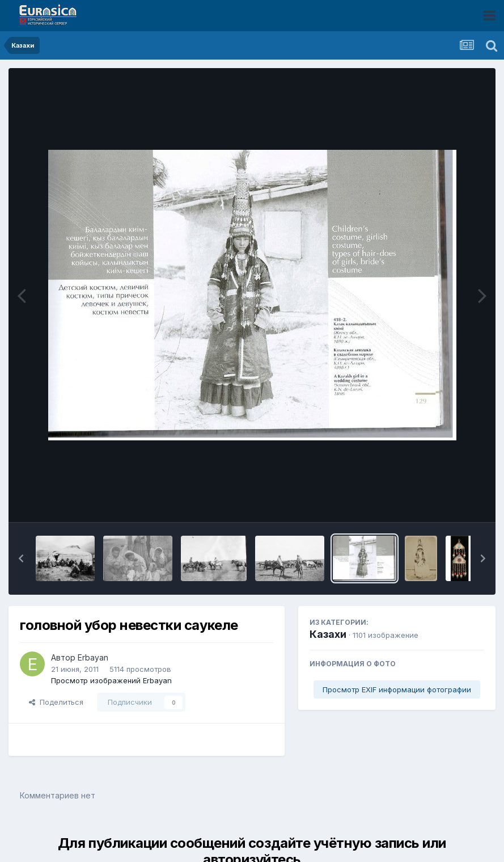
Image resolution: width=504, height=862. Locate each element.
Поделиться (56, 702)
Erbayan (93, 657)
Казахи (328, 634)
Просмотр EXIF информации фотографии (397, 689)
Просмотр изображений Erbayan (111, 680)
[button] (21, 558)
